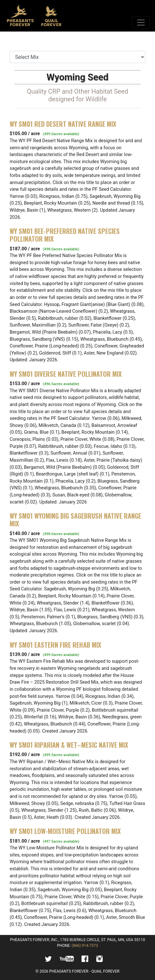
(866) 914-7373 (85, 946)
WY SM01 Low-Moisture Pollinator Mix (65, 831)
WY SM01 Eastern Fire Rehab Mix (55, 645)
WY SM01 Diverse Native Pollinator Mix (66, 374)
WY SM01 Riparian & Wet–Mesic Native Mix (69, 745)
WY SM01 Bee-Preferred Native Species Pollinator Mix (65, 235)
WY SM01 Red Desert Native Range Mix (63, 124)
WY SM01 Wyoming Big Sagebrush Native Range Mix (75, 520)
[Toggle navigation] (141, 23)
